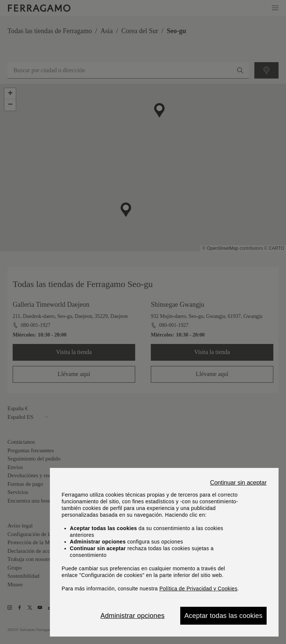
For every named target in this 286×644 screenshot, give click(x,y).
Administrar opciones (133, 616)
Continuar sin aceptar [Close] (238, 483)
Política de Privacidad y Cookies (198, 589)
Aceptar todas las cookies (223, 616)
